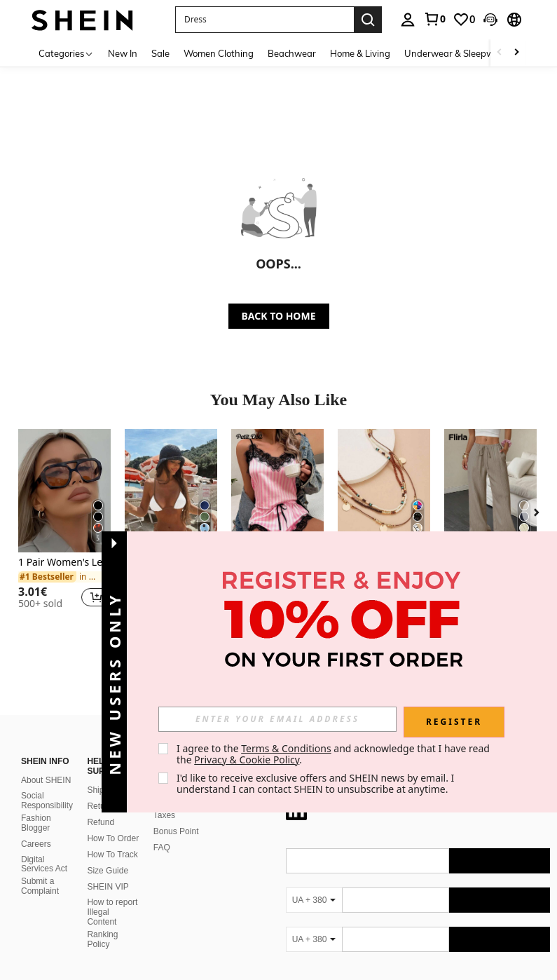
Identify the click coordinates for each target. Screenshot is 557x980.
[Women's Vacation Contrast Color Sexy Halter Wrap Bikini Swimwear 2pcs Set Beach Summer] (171, 491)
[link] (434, 19)
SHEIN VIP (108, 870)
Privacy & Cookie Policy (247, 760)
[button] (264, 20)
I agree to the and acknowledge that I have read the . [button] (335, 754)
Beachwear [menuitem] (292, 53)
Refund (101, 805)
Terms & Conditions (286, 748)
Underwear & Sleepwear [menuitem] (456, 53)
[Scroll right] (516, 53)
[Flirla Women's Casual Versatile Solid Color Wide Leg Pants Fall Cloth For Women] (490, 491)
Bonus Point (176, 815)
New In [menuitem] (123, 53)
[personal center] (408, 20)
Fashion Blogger (36, 806)
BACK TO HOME (279, 316)
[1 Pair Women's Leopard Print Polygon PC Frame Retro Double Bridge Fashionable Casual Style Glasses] (64, 491)
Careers (36, 827)
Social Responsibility (47, 784)
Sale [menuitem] (160, 53)
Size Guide (108, 854)
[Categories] (66, 53)
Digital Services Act (44, 848)
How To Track (112, 838)
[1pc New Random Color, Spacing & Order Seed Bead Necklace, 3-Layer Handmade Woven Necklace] (384, 491)
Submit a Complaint (40, 869)
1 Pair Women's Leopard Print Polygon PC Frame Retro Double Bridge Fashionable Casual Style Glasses (64, 563)
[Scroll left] (500, 53)
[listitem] (64, 525)
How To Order (113, 822)
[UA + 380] (314, 883)
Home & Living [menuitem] (360, 53)
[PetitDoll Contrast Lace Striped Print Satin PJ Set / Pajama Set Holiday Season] (277, 491)
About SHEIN (46, 763)
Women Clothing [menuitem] (219, 53)
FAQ (162, 831)
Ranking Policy (102, 923)
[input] (277, 719)
